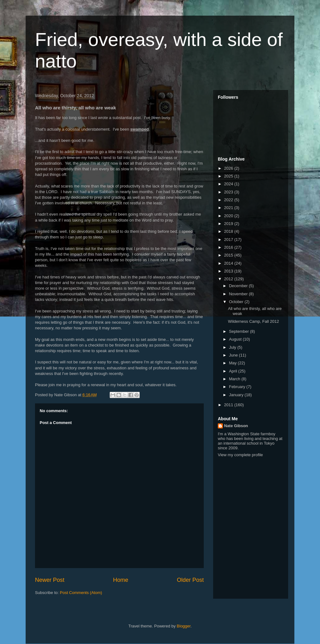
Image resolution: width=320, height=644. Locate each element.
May (233, 363)
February (238, 387)
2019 (229, 224)
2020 (229, 216)
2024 (229, 184)
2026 (229, 168)
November (239, 294)
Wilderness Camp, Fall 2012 (253, 321)
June (234, 355)
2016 (229, 247)
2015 (229, 255)
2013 (229, 271)
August (236, 339)
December (239, 286)
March (235, 379)
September (240, 331)
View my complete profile (240, 455)
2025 (229, 176)
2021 (229, 208)
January (237, 395)
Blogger (184, 626)
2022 (229, 200)
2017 (229, 240)
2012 (229, 279)
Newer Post (50, 580)
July (233, 347)
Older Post (190, 580)
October (237, 302)
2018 (229, 231)
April (234, 371)
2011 (229, 405)
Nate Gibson (236, 426)
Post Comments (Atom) (81, 593)
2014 (229, 263)
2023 (229, 192)
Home (121, 580)
